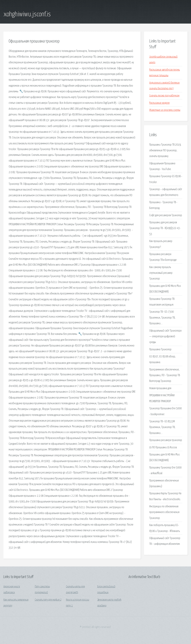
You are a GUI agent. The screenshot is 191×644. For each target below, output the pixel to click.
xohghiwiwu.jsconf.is (27, 14)
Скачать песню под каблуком (164, 96)
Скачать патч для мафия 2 (48, 600)
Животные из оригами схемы (165, 110)
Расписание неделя (159, 103)
